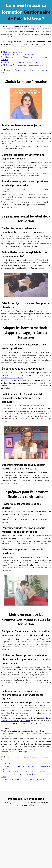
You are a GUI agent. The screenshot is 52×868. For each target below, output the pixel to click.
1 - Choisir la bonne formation (12, 52)
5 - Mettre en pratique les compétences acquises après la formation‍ (26, 65)
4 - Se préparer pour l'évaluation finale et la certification (21, 62)
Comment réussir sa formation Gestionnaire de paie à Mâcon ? (25, 779)
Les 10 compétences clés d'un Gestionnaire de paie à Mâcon (24, 771)
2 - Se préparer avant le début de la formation (18, 55)
